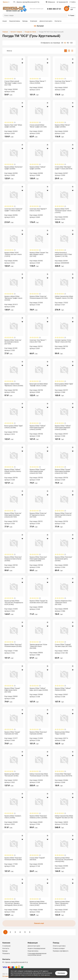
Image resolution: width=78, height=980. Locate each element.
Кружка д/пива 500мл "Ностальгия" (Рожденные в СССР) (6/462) (14, 603)
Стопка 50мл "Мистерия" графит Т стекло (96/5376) (64, 168)
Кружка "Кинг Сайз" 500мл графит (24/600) (13, 126)
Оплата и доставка (59, 946)
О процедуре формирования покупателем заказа (37, 954)
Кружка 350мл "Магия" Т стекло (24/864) (38, 82)
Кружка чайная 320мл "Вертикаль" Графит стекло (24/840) (13, 298)
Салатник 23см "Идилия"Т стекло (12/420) (38, 210)
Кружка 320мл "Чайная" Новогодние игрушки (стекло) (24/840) (38, 428)
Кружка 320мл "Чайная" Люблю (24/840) (63, 689)
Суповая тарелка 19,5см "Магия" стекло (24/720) (63, 341)
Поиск (72, 15)
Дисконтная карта (46, 21)
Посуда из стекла (30, 32)
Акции (5, 21)
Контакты (58, 21)
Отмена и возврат (59, 948)
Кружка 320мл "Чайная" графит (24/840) (38, 168)
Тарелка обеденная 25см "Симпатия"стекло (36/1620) (63, 603)
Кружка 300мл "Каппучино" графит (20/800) (14, 168)
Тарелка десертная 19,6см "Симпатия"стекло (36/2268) (38, 646)
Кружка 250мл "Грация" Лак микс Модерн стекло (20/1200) (39, 254)
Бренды (25, 21)
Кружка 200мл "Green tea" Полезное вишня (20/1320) (39, 297)
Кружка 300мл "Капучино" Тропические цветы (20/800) (63, 559)
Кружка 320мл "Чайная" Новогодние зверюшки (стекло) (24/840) (63, 428)
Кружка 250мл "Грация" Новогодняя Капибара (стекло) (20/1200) (63, 471)
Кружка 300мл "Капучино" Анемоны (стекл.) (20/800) (38, 817)
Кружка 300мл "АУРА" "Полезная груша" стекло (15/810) (63, 211)
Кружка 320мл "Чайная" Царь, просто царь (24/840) (39, 689)
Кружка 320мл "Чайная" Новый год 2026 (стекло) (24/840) (13, 471)
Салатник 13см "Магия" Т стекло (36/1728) (38, 341)
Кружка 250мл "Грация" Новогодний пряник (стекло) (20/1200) (37, 471)
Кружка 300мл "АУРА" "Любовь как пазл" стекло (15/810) (13, 254)
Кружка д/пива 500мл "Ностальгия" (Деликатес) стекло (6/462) (38, 903)
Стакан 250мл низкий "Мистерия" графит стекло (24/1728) (13, 83)
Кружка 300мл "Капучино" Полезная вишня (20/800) (13, 645)
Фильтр (9, 51)
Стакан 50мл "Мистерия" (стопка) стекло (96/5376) (63, 775)
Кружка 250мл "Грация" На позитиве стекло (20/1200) (39, 602)
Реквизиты (6, 953)
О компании (6, 946)
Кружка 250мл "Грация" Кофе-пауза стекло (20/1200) (12, 690)
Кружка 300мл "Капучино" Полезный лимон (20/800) (13, 859)
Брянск (5, 2)
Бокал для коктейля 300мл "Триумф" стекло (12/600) (39, 385)
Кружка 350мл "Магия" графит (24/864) (62, 126)
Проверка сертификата (61, 951)
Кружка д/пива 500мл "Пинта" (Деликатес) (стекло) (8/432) (62, 903)
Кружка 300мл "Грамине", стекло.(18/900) (13, 817)
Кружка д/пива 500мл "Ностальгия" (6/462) (12, 775)
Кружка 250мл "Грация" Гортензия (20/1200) (12, 733)
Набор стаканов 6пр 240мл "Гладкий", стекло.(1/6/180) (64, 297)
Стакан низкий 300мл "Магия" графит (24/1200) (38, 126)
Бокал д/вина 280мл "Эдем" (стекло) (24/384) (64, 385)
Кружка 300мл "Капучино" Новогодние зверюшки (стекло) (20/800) (38, 559)
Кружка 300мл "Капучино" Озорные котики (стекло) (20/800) (13, 559)
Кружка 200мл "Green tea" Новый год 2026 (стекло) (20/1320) (63, 515)
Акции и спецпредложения (36, 948)
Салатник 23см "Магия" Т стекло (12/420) (63, 82)
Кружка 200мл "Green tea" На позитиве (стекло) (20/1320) (13, 342)
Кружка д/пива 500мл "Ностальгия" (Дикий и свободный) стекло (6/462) (13, 903)
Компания (34, 21)
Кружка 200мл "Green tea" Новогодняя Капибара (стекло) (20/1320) (13, 515)
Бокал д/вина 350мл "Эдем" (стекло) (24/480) (14, 427)
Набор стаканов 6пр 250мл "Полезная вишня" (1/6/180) (39, 775)
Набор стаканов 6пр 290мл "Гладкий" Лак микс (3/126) (64, 817)
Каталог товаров (16, 32)
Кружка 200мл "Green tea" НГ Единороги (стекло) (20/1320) (38, 515)
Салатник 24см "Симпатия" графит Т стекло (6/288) (13, 210)
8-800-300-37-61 (54, 9)
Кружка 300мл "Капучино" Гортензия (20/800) (38, 733)
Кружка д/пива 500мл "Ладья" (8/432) (62, 733)
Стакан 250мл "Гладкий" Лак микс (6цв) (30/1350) (63, 645)
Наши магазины (15, 21)
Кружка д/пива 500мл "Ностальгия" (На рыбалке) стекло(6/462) (64, 860)
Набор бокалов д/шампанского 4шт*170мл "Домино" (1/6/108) (63, 254)
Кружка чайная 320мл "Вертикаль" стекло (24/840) (14, 385)
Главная (5, 32)
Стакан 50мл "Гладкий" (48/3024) (37, 859)
